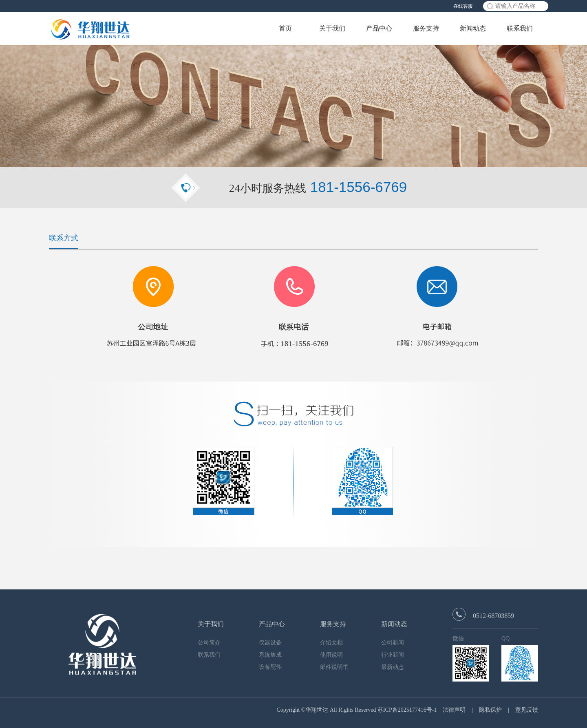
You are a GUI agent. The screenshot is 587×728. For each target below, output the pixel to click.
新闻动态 (473, 28)
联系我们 (520, 28)
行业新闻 (393, 655)
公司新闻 (393, 643)
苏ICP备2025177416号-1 (407, 710)
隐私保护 (490, 710)
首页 (285, 28)
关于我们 (332, 28)
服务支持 (426, 28)
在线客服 (463, 6)
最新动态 (393, 667)
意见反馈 (527, 710)
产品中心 (379, 28)
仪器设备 (270, 643)
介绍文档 (331, 643)
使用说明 (331, 655)
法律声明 (454, 710)
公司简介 (209, 643)
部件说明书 (334, 667)
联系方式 (64, 238)
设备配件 (270, 667)
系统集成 (270, 655)
